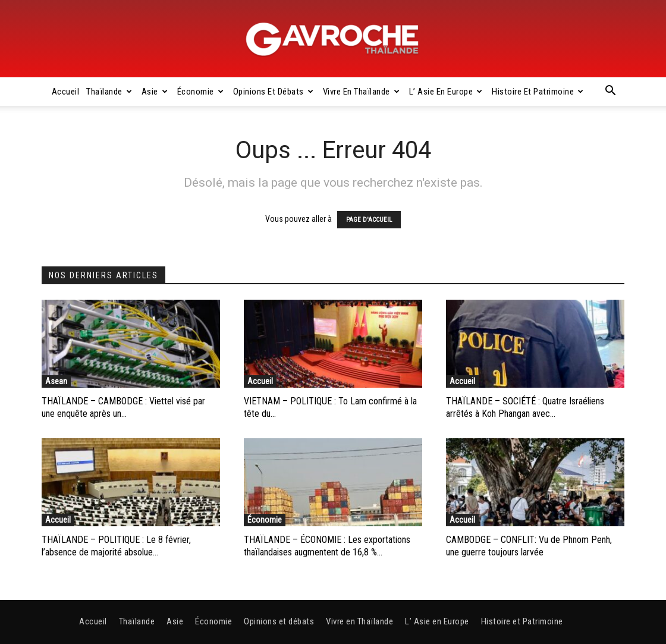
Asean (56, 381)
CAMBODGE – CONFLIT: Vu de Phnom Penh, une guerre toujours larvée (529, 546)
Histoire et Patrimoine (538, 92)
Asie (155, 92)
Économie (201, 92)
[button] (610, 92)
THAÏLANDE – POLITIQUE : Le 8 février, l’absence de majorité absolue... (116, 546)
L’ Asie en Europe (446, 92)
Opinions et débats (274, 92)
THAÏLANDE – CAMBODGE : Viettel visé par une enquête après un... (123, 407)
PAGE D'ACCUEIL (369, 220)
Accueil (66, 92)
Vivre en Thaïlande (362, 92)
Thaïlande (109, 92)
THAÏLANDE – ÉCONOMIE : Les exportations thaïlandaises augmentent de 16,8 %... (327, 546)
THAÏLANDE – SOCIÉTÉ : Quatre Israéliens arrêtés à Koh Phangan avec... (525, 407)
